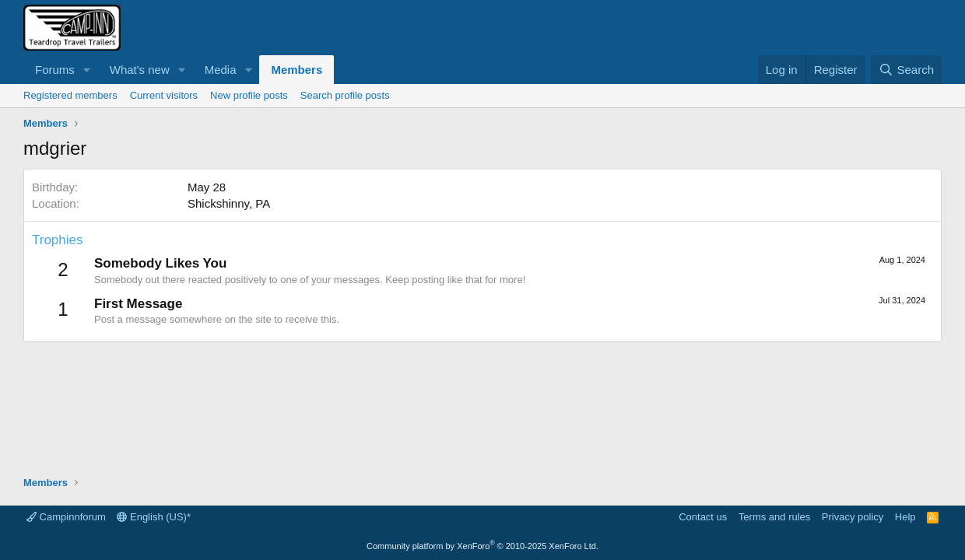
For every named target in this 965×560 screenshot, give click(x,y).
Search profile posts (345, 95)
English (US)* (154, 517)
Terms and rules (774, 517)
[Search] (906, 70)
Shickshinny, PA (229, 203)
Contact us (703, 517)
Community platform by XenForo (482, 546)
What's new (140, 70)
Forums (55, 70)
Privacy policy (853, 517)
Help (905, 517)
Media (221, 70)
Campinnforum (66, 517)
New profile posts (249, 95)
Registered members (70, 95)
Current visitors (164, 95)
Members (297, 70)
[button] (87, 70)
